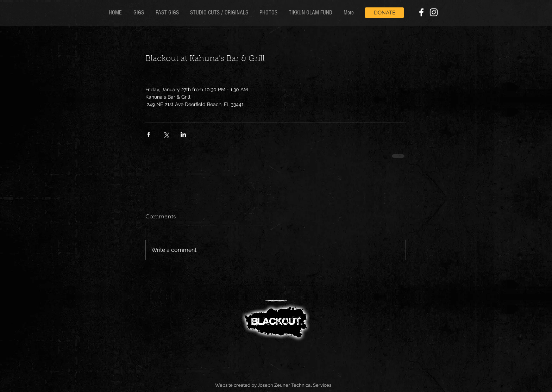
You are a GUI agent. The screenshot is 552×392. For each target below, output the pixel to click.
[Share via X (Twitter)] (166, 134)
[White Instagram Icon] (434, 12)
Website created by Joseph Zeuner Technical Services (273, 385)
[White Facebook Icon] (421, 12)
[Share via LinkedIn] (183, 134)
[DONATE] (384, 13)
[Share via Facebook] (149, 134)
